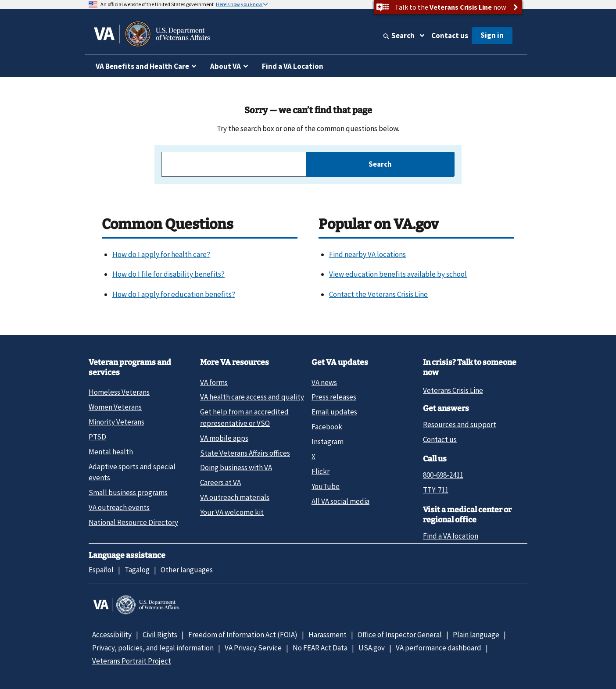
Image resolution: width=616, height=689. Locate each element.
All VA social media (340, 501)
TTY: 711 (436, 490)
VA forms (214, 382)
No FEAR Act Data (320, 648)
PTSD (97, 437)
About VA (226, 66)
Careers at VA (220, 482)
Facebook (327, 427)
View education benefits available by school (398, 274)
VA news (324, 382)
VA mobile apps (224, 438)
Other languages (187, 570)
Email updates (334, 412)
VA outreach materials (235, 497)
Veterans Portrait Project (132, 661)
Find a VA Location (293, 66)
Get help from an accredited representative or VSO (244, 417)
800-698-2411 (443, 475)
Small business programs (128, 493)
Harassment (328, 635)
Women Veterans (115, 407)
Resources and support (460, 425)
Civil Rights (160, 635)
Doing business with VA (236, 468)
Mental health (111, 452)
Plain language (476, 635)
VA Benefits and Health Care (142, 66)
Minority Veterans (116, 422)
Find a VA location (451, 536)
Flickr (321, 471)
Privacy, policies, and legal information (153, 648)
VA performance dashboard (439, 648)
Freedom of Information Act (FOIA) (243, 635)
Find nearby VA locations (367, 254)
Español (101, 570)
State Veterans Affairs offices (245, 453)
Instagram (328, 442)
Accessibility (112, 635)
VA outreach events (119, 507)
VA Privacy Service (253, 648)
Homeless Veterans (119, 392)
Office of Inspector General (400, 635)
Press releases (334, 397)
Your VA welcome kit (232, 512)
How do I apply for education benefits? (174, 294)
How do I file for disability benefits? (168, 274)
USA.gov (372, 648)
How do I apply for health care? (161, 254)
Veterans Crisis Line (453, 390)
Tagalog (137, 570)
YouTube (326, 486)
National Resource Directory (133, 522)
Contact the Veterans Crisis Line (378, 294)
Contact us (450, 36)
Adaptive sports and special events (132, 472)
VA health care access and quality (252, 397)
